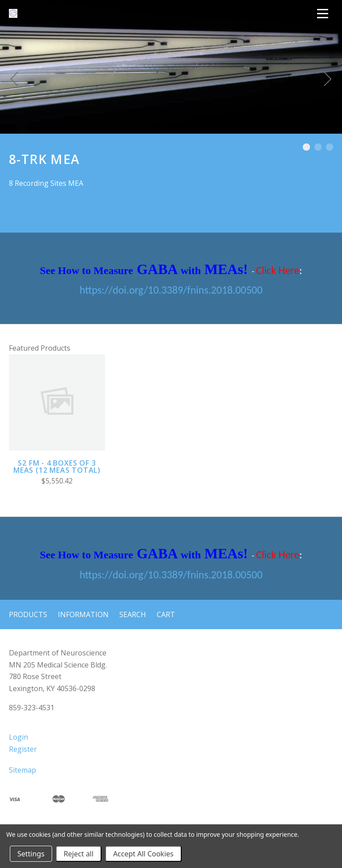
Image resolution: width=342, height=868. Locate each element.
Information (83, 614)
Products (28, 614)
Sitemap (22, 770)
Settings (31, 854)
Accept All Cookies (143, 854)
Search (133, 614)
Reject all (79, 854)
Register (23, 749)
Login (18, 737)
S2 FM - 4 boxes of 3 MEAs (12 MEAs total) (57, 467)
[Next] (328, 80)
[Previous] (14, 80)
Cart (166, 614)
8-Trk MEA (37, 206)
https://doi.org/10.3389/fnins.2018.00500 (171, 290)
